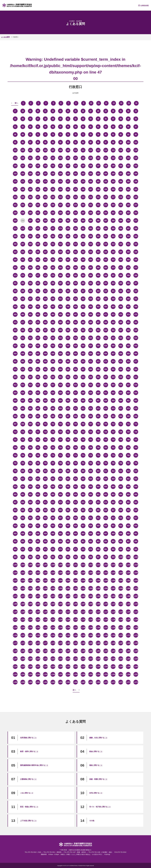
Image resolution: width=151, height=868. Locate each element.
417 (83, 291)
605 (91, 377)
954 (30, 541)
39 (53, 119)
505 (106, 330)
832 (136, 479)
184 (121, 181)
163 (91, 174)
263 (75, 221)
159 (60, 174)
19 (30, 111)
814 (128, 471)
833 (15, 487)
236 (128, 205)
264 (83, 221)
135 (136, 158)
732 (23, 440)
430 (53, 299)
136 (15, 166)
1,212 (53, 659)
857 (68, 494)
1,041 (45, 580)
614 (30, 385)
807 (75, 471)
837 (45, 487)
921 (38, 526)
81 (113, 134)
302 (113, 236)
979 (91, 549)
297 (75, 236)
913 (106, 518)
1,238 (121, 666)
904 (38, 518)
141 (53, 166)
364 (68, 268)
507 (121, 330)
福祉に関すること (96, 765)
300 (98, 236)
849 (136, 487)
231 (91, 205)
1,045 (75, 580)
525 (128, 338)
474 (128, 314)
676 (113, 408)
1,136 (121, 620)
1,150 (98, 627)
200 (113, 189)
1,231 (68, 666)
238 (15, 213)
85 (15, 142)
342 (30, 260)
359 (30, 268)
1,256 (128, 674)
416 (75, 291)
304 (128, 236)
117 (128, 150)
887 (38, 510)
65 (121, 127)
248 (91, 213)
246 (75, 213)
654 (75, 400)
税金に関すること (96, 751)
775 (91, 455)
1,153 (121, 627)
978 (83, 549)
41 (68, 119)
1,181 (75, 643)
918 (15, 526)
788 (60, 463)
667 (45, 408)
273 (23, 228)
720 (60, 432)
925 (68, 526)
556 (106, 354)
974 (53, 549)
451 (83, 307)
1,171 (128, 635)
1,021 (23, 573)
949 (121, 534)
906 (53, 518)
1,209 (30, 659)
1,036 (136, 573)
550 (60, 354)
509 (136, 330)
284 (106, 228)
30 (113, 111)
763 (128, 447)
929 (98, 526)
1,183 (91, 643)
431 (60, 299)
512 (30, 338)
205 (23, 197)
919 (23, 526)
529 (30, 346)
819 (38, 479)
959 (68, 541)
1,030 (91, 573)
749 (23, 447)
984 (128, 549)
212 (75, 197)
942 (68, 534)
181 (98, 181)
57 (60, 127)
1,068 (121, 588)
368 (98, 268)
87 (30, 142)
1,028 (75, 573)
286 (121, 228)
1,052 (128, 580)
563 (30, 361)
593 (128, 369)
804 (53, 471)
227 (60, 205)
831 (128, 479)
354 (121, 260)
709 (106, 424)
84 (136, 134)
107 (53, 150)
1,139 (15, 627)
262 (68, 221)
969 (15, 549)
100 (128, 142)
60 (83, 127)
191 (45, 189)
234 (113, 205)
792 (91, 463)
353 (113, 260)
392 (23, 283)
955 (38, 541)
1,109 (45, 612)
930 (106, 526)
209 (53, 197)
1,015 (106, 565)
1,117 (106, 612)
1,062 (75, 588)
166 (113, 174)
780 (128, 455)
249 (98, 213)
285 (113, 228)
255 (15, 221)
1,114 (83, 612)
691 (98, 416)
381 (68, 275)
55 (45, 127)
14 (121, 103)
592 (121, 369)
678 (128, 408)
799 (15, 471)
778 (113, 455)
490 (121, 322)
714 (15, 432)
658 (106, 400)
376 (30, 275)
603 (75, 377)
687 (68, 416)
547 (38, 354)
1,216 (83, 659)
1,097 (83, 604)
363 (60, 268)
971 (30, 549)
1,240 (136, 666)
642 (113, 393)
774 (83, 455)
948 (113, 534)
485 (83, 322)
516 (60, 338)
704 (68, 424)
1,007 (45, 565)
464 (53, 314)
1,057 (38, 588)
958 (60, 541)
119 (15, 158)
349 (83, 260)
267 (106, 221)
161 (75, 174)
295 (60, 236)
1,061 (68, 588)
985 (136, 549)
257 (30, 221)
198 (98, 189)
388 (121, 275)
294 (53, 236)
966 (121, 541)
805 (60, 471)
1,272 (121, 682)
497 (45, 330)
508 (128, 330)
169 (136, 174)
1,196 (60, 651)
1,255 (121, 674)
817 (23, 479)
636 (68, 393)
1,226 (30, 666)
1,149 (91, 627)
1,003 (15, 565)
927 (83, 526)
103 (23, 150)
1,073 (30, 596)
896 (106, 510)
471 (106, 314)
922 (45, 526)
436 (98, 299)
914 (113, 518)
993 (68, 557)
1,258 (15, 682)
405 (121, 283)
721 (68, 432)
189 (30, 189)
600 (53, 377)
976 (68, 549)
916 (128, 518)
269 (121, 221)
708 (98, 424)
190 (38, 189)
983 (121, 549)
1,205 (128, 651)
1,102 (121, 604)
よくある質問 (5, 37)
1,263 (53, 682)
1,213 (60, 659)
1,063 (83, 588)
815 (136, 471)
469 (91, 314)
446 (45, 307)
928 (91, 526)
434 (83, 299)
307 (23, 244)
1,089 (23, 604)
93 (75, 142)
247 (83, 213)
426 (23, 299)
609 (121, 377)
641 (106, 393)
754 (60, 447)
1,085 (121, 596)
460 (23, 314)
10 (91, 103)
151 (128, 166)
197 (91, 189)
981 (106, 549)
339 (136, 252)
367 (91, 268)
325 (30, 252)
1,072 (23, 596)
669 (60, 408)
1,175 (30, 643)
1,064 (91, 588)
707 (91, 424)
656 (91, 400)
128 (83, 158)
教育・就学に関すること (29, 751)
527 (15, 346)
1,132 (91, 620)
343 (38, 260)
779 (121, 455)
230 (83, 205)
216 (106, 197)
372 (128, 268)
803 (45, 471)
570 (83, 361)
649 (38, 400)
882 (128, 502)
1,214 (68, 659)
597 (30, 377)
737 (60, 440)
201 (121, 189)
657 (98, 400)
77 (83, 134)
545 (23, 354)
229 (75, 205)
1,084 (113, 596)
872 (53, 502)
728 (121, 432)
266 (98, 221)
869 (30, 502)
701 (45, 424)
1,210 (38, 659)
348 (75, 260)
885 (23, 510)
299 (91, 236)
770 (53, 455)
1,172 (136, 635)
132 (113, 158)
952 (15, 541)
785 (38, 463)
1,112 (68, 612)
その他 (92, 821)
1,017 (121, 565)
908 (68, 518)
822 (60, 479)
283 (98, 228)
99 (121, 142)
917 (136, 518)
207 (38, 197)
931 (113, 526)
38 (45, 119)
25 (75, 111)
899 (128, 510)
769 (45, 455)
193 (60, 189)
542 (128, 346)
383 (83, 275)
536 (83, 346)
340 (15, 260)
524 (121, 338)
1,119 (121, 612)
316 (91, 244)
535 (75, 346)
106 (45, 150)
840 (68, 487)
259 (45, 221)
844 (98, 487)
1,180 (68, 643)
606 (98, 377)
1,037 (15, 580)
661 (128, 400)
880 (113, 502)
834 (23, 487)
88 (38, 142)
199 (106, 189)
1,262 (45, 682)
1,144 (53, 627)
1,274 (136, 682)
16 (136, 103)
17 (15, 111)
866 (136, 494)
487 (98, 322)
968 (136, 541)
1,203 (113, 651)
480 (45, 322)
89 (45, 142)
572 (98, 361)
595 (15, 377)
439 (121, 299)
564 (38, 361)
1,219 (106, 659)
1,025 (53, 573)
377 (38, 275)
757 (83, 447)
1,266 (75, 682)
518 (75, 338)
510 (15, 338)
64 (113, 127)
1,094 (60, 604)
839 (60, 487)
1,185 (106, 643)
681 (23, 416)
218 (121, 197)
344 (45, 260)
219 (128, 197)
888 (45, 510)
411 (38, 291)
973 (45, 549)
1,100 (106, 604)
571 (91, 361)
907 (60, 518)
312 (60, 244)
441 (136, 299)
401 (91, 283)
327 (45, 252)
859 (83, 494)
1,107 (30, 612)
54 (38, 127)
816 (15, 479)
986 (15, 557)
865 (128, 494)
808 (83, 471)
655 (83, 400)
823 (68, 479)
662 (136, 400)
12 (106, 103)
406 (128, 283)
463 (45, 314)
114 (106, 150)
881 (121, 502)
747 (136, 440)
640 (98, 393)
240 (30, 213)
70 (30, 134)
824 (75, 479)
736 (53, 440)
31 (121, 111)
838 (53, 487)
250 (106, 213)
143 (68, 166)
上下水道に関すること (28, 821)
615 (38, 385)
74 (60, 134)
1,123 (23, 620)
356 (136, 260)
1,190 (15, 651)
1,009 (60, 565)
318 (106, 244)
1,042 (53, 580)
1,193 (38, 651)
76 (75, 134)
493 (15, 330)
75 (68, 134)
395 (45, 283)
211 (68, 197)
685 (53, 416)
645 (136, 393)
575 (121, 361)
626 (121, 385)
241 (38, 213)
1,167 (98, 635)
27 (91, 111)
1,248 (68, 674)
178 (75, 181)
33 (136, 111)
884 (15, 510)
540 (113, 346)
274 (30, 228)
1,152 (113, 627)
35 (23, 119)
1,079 (75, 596)
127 (75, 158)
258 (38, 221)
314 (75, 244)
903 (30, 518)
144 (75, 166)
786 (45, 463)
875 (75, 502)
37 (38, 119)
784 (30, 463)
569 (75, 361)
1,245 (45, 674)
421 (113, 291)
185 (128, 181)
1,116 (98, 612)
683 (38, 416)
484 (75, 322)
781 (136, 455)
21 (45, 111)
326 (38, 252)
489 (113, 322)
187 (15, 189)
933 (128, 526)
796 (121, 463)
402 (98, 283)
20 (38, 111)
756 (75, 447)
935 (15, 534)
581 (38, 369)
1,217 (91, 659)
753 (53, 447)
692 (106, 416)
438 (113, 299)
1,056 (30, 588)
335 (106, 252)
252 (121, 213)
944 (83, 534)
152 (136, 166)
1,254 (113, 674)
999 (113, 557)
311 (53, 244)
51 (15, 127)
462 (38, 314)
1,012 (83, 565)
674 (98, 408)
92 (68, 142)
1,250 (83, 674)
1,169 (113, 635)
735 (45, 440)
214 (91, 197)
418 (91, 291)
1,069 (128, 588)
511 (23, 338)
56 (53, 127)
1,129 (68, 620)
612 (15, 385)
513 (38, 338)
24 (68, 111)
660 (121, 400)
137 (23, 166)
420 (106, 291)
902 (23, 518)
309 (38, 244)
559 (128, 354)
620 (75, 385)
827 (98, 479)
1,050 (113, 580)
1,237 (113, 666)
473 (121, 314)
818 (30, 479)
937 (30, 534)
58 (68, 127)
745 (121, 440)
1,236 (106, 666)
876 (83, 502)
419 (98, 291)
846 (113, 487)
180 (91, 181)
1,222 (128, 659)
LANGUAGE (145, 5)
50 (136, 119)
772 (68, 455)
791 (83, 463)
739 (75, 440)
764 (136, 447)
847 (121, 487)
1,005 (30, 565)
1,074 (38, 596)
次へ (74, 690)
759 (98, 447)
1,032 (106, 573)
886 (30, 510)
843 (91, 487)
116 (121, 150)
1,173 (15, 643)
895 (98, 510)
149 (113, 166)
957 (53, 541)
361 (45, 268)
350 (91, 260)
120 (23, 158)
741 (91, 440)
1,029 (83, 573)
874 (68, 502)
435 (91, 299)
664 (23, 408)
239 (23, 213)
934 (136, 526)
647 (23, 400)
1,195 (53, 651)
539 (106, 346)
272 (15, 228)
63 (106, 127)
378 (45, 275)
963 (98, 541)
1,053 (136, 580)
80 (106, 134)
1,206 (136, 651)
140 (45, 166)
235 (121, 205)
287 (128, 228)
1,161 (53, 635)
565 (45, 361)
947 (106, 534)
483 (68, 322)
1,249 (75, 674)
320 (121, 244)
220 (136, 197)
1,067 (113, 588)
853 (38, 494)
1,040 (38, 580)
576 (128, 361)
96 (98, 142)
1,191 (23, 651)
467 (75, 314)
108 (60, 150)
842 (83, 487)
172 (30, 181)
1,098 (91, 604)
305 (136, 236)
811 (106, 471)
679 (136, 408)
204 (15, 197)
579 (23, 369)
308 (30, 244)
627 (128, 385)
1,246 (53, 674)
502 (83, 330)
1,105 (15, 612)
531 (45, 346)
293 (45, 236)
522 (106, 338)
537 (91, 346)
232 (98, 205)
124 (53, 158)
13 (114, 103)
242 (45, 213)
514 (45, 338)
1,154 (128, 627)
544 (15, 354)
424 (136, 291)
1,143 (45, 627)
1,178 (53, 643)
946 (98, 534)
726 (106, 432)
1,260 (30, 682)
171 (23, 181)
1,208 (23, 659)
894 (91, 510)
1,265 (68, 682)
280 (75, 228)
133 (121, 158)
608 (113, 377)
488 (106, 322)
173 (38, 181)
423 (128, 291)
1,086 (128, 596)
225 (45, 205)
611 (136, 377)
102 (15, 150)
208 (45, 197)
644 (128, 393)
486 (91, 322)
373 (136, 268)
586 (75, 369)
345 (53, 260)
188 (23, 189)
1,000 (121, 557)
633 (45, 393)
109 (68, 150)
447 (53, 307)
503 (91, 330)
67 (136, 127)
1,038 (23, 580)
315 (83, 244)
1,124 (30, 620)
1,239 (128, 666)
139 (38, 166)
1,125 (38, 620)
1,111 (60, 612)
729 (128, 432)
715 (23, 432)
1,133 (98, 620)
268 (113, 221)
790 (75, 463)
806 (68, 471)
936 (23, 534)
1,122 (15, 620)
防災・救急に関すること (29, 807)
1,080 (83, 596)
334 (98, 252)
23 (60, 111)
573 (106, 361)
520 (91, 338)
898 (121, 510)
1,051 (121, 580)
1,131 (83, 620)
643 (121, 393)
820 (45, 479)
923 (53, 526)
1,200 (91, 651)
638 (83, 393)
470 (98, 314)
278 (60, 228)
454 (106, 307)
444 (30, 307)
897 (113, 510)
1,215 (75, 659)
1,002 (136, 557)
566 (53, 361)
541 (121, 346)
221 (15, 205)
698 (23, 424)
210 (60, 197)
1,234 (91, 666)
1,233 (83, 666)
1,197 (68, 651)
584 (60, 369)
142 (60, 166)
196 (83, 189)
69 (23, 134)
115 (113, 150)
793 (98, 463)
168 (128, 174)
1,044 (68, 580)
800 (23, 471)
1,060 (60, 588)
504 (98, 330)
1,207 (15, 659)
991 (53, 557)
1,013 (91, 565)
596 (23, 377)
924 (60, 526)
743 (106, 440)
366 (83, 268)
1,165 (83, 635)
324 (23, 252)
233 (106, 205)
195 (75, 189)
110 (75, 150)
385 (98, 275)
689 (83, 416)
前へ (16, 103)
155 (30, 174)
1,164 (75, 635)
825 (83, 479)
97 (106, 142)
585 (68, 369)
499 (60, 330)
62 (98, 127)
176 (60, 181)
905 (45, 518)
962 (91, 541)
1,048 (98, 580)
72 (45, 134)
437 (106, 299)
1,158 (30, 635)
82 (121, 134)
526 (136, 338)
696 (136, 416)
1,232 (75, 666)
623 (98, 385)
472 (113, 314)
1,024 (45, 573)
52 (23, 127)
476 (15, 322)
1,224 (15, 666)
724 (91, 432)
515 (53, 338)
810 (98, 471)
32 (128, 111)
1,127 (53, 620)
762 (121, 447)
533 (60, 346)
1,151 (106, 627)
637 (75, 393)
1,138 (136, 620)
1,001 (128, 557)
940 (53, 534)
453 (98, 307)
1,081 (91, 596)
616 (45, 385)
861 (98, 494)
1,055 (23, 588)
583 (53, 369)
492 (136, 322)
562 (23, 361)
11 (99, 103)
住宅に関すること (96, 793)
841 (75, 487)
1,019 (136, 565)
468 (83, 314)
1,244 (38, 674)
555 (98, 354)
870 (38, 502)
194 (68, 189)
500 (68, 330)
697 (15, 424)
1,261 (38, 682)
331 (75, 252)
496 (38, 330)
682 (30, 416)
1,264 (60, 682)
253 (128, 213)
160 (68, 174)
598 (38, 377)
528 (23, 346)
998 (106, 557)
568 (68, 361)
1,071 (15, 596)
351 (98, 260)
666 (38, 408)
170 (15, 181)
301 (106, 236)
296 (68, 236)
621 (83, 385)
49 (128, 119)
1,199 (83, 651)
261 (60, 221)
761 (113, 447)
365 (75, 268)
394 (38, 283)
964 (106, 541)
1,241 (15, 674)
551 (68, 354)
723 (83, 432)
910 (83, 518)
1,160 (45, 635)
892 (75, 510)
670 (68, 408)
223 (30, 205)
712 (128, 424)
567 (60, 361)
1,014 (98, 565)
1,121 (136, 612)
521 (98, 338)
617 (53, 385)
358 (23, 268)
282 (91, 228)
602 (68, 377)
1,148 (83, 627)
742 (98, 440)
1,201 (98, 651)
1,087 (136, 596)
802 (38, 471)
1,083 (106, 596)
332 (83, 252)
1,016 (113, 565)
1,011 (75, 565)
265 (91, 221)
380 (60, 275)
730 (136, 432)
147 (98, 166)
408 (15, 291)
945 (91, 534)
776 (98, 455)
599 (45, 377)
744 (113, 440)
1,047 (91, 580)
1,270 (106, 682)
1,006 (38, 565)
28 (98, 111)
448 (60, 307)
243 (53, 213)
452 (91, 307)
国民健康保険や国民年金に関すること (34, 765)
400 (83, 283)
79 (98, 134)
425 (15, 299)
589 (98, 369)
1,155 (136, 627)
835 (30, 487)
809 (91, 471)
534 (68, 346)
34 (15, 119)
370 (113, 268)
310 (45, 244)
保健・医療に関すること (98, 779)
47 (113, 119)
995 (83, 557)
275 (38, 228)
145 (83, 166)
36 (30, 119)
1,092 (45, 604)
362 (53, 268)
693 (113, 416)
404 (113, 283)
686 (60, 416)
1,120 (128, 612)
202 (128, 189)
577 (136, 361)
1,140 (23, 627)
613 (23, 385)
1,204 (121, 651)
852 (30, 494)
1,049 (106, 580)
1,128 (60, 620)
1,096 (75, 604)
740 (83, 440)
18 (23, 111)
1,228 (45, 666)
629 (15, 393)
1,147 (75, 627)
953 (23, 541)
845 (106, 487)
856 (60, 494)
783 (23, 463)
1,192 (30, 651)
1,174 (23, 643)
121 (30, 158)
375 (23, 275)
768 (38, 455)
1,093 (53, 604)
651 (53, 400)
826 (91, 479)
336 (113, 252)
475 (136, 314)
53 (30, 127)
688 (75, 416)
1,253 (106, 674)
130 (98, 158)
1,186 (113, 643)
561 (15, 361)
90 (53, 142)
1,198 (75, 651)
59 (75, 127)
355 (128, 260)
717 (38, 432)
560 (136, 354)
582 (45, 369)
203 (136, 189)
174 (45, 181)
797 (128, 463)
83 (128, 134)
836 (38, 487)
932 (121, 526)
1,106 (23, 612)
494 (23, 330)
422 (121, 291)
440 (128, 299)
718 (45, 432)
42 (75, 119)
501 (75, 330)
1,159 (38, 635)
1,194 (45, 651)
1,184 (98, 643)
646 (15, 400)
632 (38, 393)
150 (121, 166)
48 (121, 119)
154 (23, 174)
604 (83, 377)
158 (53, 174)
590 (106, 369)
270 (128, 221)
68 (15, 134)
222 (23, 205)
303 (121, 236)
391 (15, 283)
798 (136, 463)
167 (121, 174)
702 (53, 424)
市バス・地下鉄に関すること (100, 807)
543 (136, 346)
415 (68, 291)
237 (136, 205)
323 (15, 252)
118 (136, 150)
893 (83, 510)
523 (113, 338)
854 (45, 494)
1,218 (98, 659)
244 (60, 213)
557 (113, 354)
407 (136, 283)
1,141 (30, 627)
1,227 (38, 666)
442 (15, 307)
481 (53, 322)
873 (60, 502)
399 (75, 283)
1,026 (60, 573)
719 (53, 432)
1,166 (91, 635)
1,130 (75, 620)
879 (106, 502)
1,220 (113, 659)
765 (15, 455)
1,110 (53, 612)
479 (38, 322)
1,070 (136, 588)
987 (23, 557)
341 (23, 260)
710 (113, 424)
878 (98, 502)
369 (106, 268)
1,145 (60, 627)
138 (30, 166)
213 (83, 197)
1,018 (128, 565)
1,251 (91, 674)
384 (91, 275)
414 (60, 291)
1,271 (113, 682)
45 (98, 119)
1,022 (30, 573)
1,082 (98, 596)
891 (68, 510)
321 (128, 244)
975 (60, 549)
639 (91, 393)
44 (91, 119)
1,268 (91, 682)
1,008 (53, 565)
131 (106, 158)
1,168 (106, 635)
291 (30, 236)
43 (83, 119)
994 (75, 557)
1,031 (98, 573)
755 (68, 447)
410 (30, 291)
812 (113, 471)
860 (91, 494)
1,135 (113, 620)
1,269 (98, 682)
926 (75, 526)
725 (98, 432)
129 (91, 158)
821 (53, 479)
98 (113, 142)
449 (68, 307)
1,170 (121, 635)
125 (60, 158)
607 (106, 377)
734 (38, 440)
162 (83, 174)
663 (15, 408)
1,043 (60, 580)
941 (60, 534)
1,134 (106, 620)
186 (136, 181)
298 (83, 236)
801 (30, 471)
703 (60, 424)
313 (68, 244)
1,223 (136, 659)
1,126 (45, 620)
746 (128, 440)
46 (106, 119)
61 (91, 127)
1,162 (60, 635)
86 (23, 142)
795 (113, 463)
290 (23, 236)
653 (68, 400)
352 (106, 260)
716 (30, 432)
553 (83, 354)
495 (30, 330)
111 (83, 150)
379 (53, 275)
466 (68, 314)
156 (38, 174)
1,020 (15, 573)
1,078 (68, 596)
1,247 (60, 674)
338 (128, 252)
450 (75, 307)
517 (68, 338)
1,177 (45, 643)
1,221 (121, 659)
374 (15, 275)
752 (45, 447)
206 (30, 197)
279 (68, 228)
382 (75, 275)
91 (60, 142)
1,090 (30, 604)
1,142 (38, 627)
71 (38, 134)
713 (136, 424)
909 (75, 518)
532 (53, 346)
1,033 (113, 573)
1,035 (128, 573)
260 (53, 221)
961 (83, 541)
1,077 (60, 596)
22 (53, 111)
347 (68, 260)
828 (106, 479)
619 (68, 385)
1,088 (15, 604)
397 (60, 283)
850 (15, 494)
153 (15, 174)
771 (60, 455)
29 (106, 111)
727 (113, 432)
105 (38, 150)
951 (136, 534)
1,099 (98, 604)
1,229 (53, 666)
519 (83, 338)
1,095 (68, 604)
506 (113, 330)
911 (91, 518)
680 (15, 416)
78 (91, 134)
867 (15, 502)
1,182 (83, 643)
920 (30, 526)
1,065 (98, 588)
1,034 (121, 573)
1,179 (60, 643)
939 (45, 534)
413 (53, 291)
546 (30, 354)
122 (38, 158)
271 (136, 221)
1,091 (38, 604)
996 (91, 557)
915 (121, 518)
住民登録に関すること (28, 738)
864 (121, 494)
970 (23, 549)
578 (15, 369)
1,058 (45, 588)
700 (38, 424)
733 (30, 440)
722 (75, 432)
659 (113, 400)
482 (60, 322)
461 (30, 314)
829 (113, 479)
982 (113, 549)
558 (121, 354)
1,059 (53, 588)
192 (53, 189)
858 (75, 494)
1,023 (38, 573)
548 (45, 354)
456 (121, 307)
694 (121, 416)
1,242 (23, 674)
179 (83, 181)
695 (128, 416)
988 (30, 557)
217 (113, 197)
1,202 (106, 651)
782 (15, 463)
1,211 (45, 659)
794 (106, 463)
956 (45, 541)
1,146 (68, 627)
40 (60, 119)
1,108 (38, 612)
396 (53, 283)
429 (45, 299)
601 (60, 377)
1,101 (113, 604)
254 (136, 213)
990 (45, 557)
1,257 (136, 674)
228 (68, 205)
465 (60, 314)
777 (106, 455)
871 (45, 502)
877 (91, 502)
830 (121, 479)
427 (30, 299)
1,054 (15, 588)
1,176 (38, 643)
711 (121, 424)
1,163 (68, 635)
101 (136, 142)
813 (121, 471)
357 (15, 268)
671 (75, 408)
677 (121, 408)
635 (60, 393)
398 (68, 283)
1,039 (30, 580)
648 (30, 400)
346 (60, 260)
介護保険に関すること (28, 779)
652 (60, 400)
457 (128, 307)
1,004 (23, 565)
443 (23, 307)
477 (23, 322)
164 (98, 174)
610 (128, 377)
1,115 (91, 612)
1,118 (113, 612)
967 (128, 541)
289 (15, 236)
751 (38, 447)
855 (53, 494)
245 (68, 213)
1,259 (23, 682)
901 (15, 518)
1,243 (30, 674)
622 (91, 385)
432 (68, 299)
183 (113, 181)
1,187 (121, 643)
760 (106, 447)
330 (68, 252)
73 (53, 134)
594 (136, 369)
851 (23, 494)
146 (91, 166)
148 (106, 166)
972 (38, 549)
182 (106, 181)
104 (30, 150)
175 (53, 181)
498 (53, 330)
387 (113, 275)
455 (113, 307)
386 (106, 275)
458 (136, 307)
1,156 (15, 635)
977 (75, 549)
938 (38, 534)
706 (83, 424)
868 (23, 502)
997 (98, 557)
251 (113, 213)
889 (53, 510)
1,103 (128, 604)
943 (75, 534)
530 (38, 346)
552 (75, 354)
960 (75, 541)
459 (15, 314)
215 (98, 197)
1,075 (45, 596)
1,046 (83, 580)
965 (113, 541)
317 (98, 244)
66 (128, 127)
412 (45, 291)
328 (53, 252)
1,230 (60, 666)
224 (38, 205)
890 (60, 510)
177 (68, 181)
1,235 (98, 666)
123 (45, 158)
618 (60, 385)
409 (23, 291)
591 (113, 369)
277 (53, 228)
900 (136, 510)
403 (106, 283)
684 (45, 416)
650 (45, 400)
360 (38, 268)
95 (91, 142)
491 (128, 322)
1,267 (83, 682)
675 (106, 408)
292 (38, 236)
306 (15, 244)
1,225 (23, 666)
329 (60, 252)
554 (91, 354)
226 (53, 205)
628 (136, 385)
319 (113, 244)
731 (15, 440)
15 (129, 103)
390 (136, 275)
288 (136, 228)
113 (98, 150)
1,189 (136, 643)
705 (75, 424)
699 (30, 424)
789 (68, 463)
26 (83, 111)
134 (128, 158)
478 (30, 322)
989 (38, 557)
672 (83, 408)
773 (75, 455)
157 (45, 174)
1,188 (128, 643)
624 (106, 385)
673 (91, 408)
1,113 (75, 612)
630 (23, 393)
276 (45, 228)
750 (30, 447)
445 (38, 307)
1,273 (128, 682)
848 (128, 487)
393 (30, 283)
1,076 (53, 596)
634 (53, 393)
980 (98, 549)
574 (113, 361)
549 (53, 354)
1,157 (23, 635)
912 (98, 518)
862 (106, 494)
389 (128, 275)
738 (68, 440)
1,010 (68, 565)
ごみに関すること (27, 793)
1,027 (68, 573)
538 (98, 346)
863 (113, 494)
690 (91, 416)
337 (121, 252)
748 (15, 447)
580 (30, 369)
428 (38, 299)
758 (91, 447)
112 (91, 150)
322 (136, 244)
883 (136, 502)
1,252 (98, 674)
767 (30, 455)
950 (128, 534)
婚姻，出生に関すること (98, 738)
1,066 (106, 588)
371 (121, 268)
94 (83, 142)
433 (75, 299)
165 (106, 174)
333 (91, 252)
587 (83, 369)
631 (30, 393)
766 (23, 455)
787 (53, 463)
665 (30, 408)
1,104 (136, 604)
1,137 (128, 620)
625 (113, 385)
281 (83, 228)
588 (91, 369)
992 (60, 557)
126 (68, 158)
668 (53, 408)
